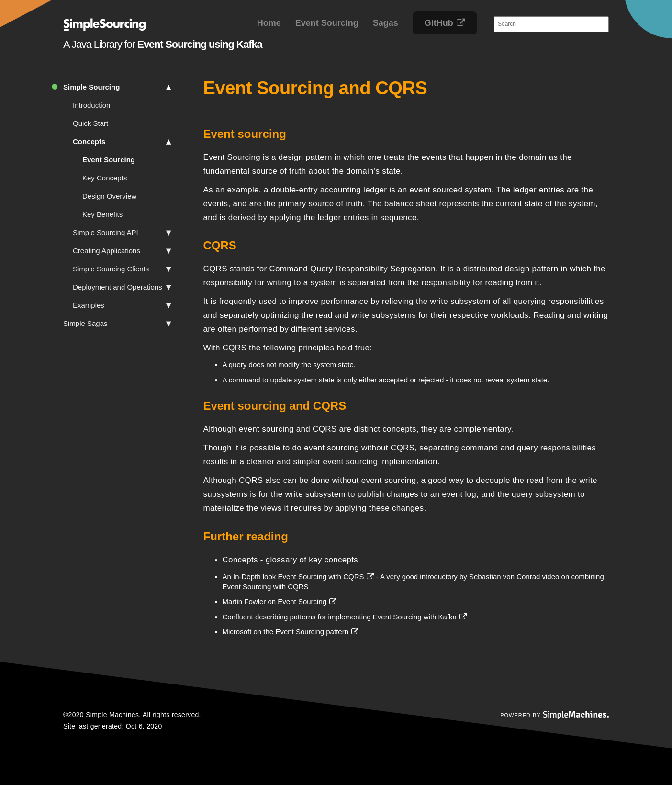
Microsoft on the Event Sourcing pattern (286, 632)
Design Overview (109, 196)
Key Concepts (105, 178)
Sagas (386, 23)
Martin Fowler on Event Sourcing (275, 601)
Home (269, 23)
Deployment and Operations (122, 287)
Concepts (122, 142)
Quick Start (90, 123)
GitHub (439, 23)
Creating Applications (122, 251)
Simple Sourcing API (122, 233)
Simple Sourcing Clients (122, 269)
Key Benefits (102, 214)
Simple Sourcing (117, 87)
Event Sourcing (327, 23)
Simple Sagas (117, 324)
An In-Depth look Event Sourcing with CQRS (293, 577)
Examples (122, 305)
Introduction (91, 105)
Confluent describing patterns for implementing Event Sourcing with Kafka (340, 617)
